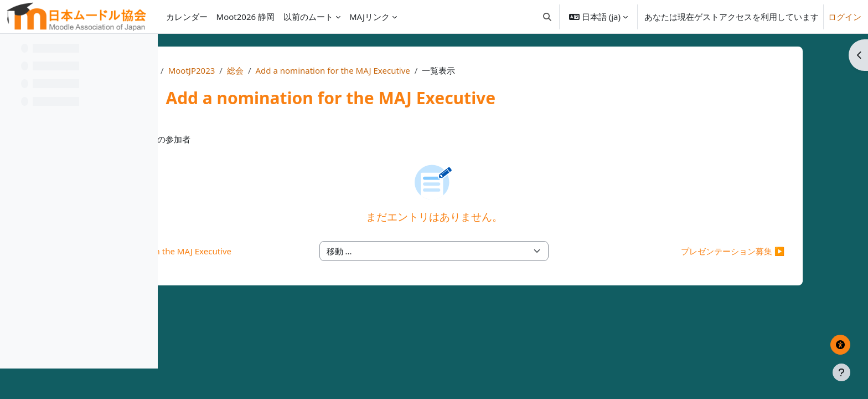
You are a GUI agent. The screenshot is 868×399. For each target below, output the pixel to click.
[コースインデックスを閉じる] (12, 50)
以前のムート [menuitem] (308, 17)
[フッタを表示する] (841, 372)
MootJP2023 (331, 70)
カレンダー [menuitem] (187, 17)
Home (284, 70)
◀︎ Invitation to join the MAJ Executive (309, 251)
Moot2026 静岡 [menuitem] (246, 17)
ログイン (845, 17)
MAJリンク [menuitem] (370, 17)
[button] (547, 17)
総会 (375, 70)
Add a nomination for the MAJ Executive (472, 70)
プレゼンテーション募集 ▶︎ (721, 251)
